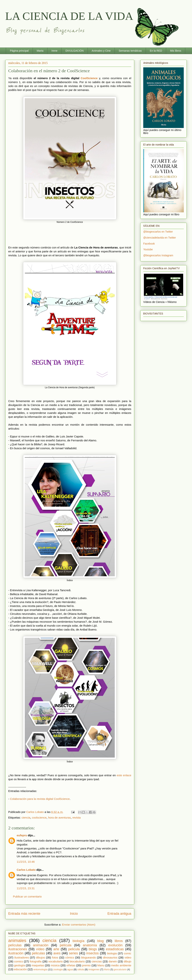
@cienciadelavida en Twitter (160, 238)
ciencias (97, 961)
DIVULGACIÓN (74, 51)
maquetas (38, 965)
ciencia (26, 818)
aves (57, 953)
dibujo (127, 961)
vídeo (40, 949)
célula (81, 969)
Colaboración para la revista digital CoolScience (40, 799)
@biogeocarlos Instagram (158, 255)
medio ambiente (121, 965)
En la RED (156, 51)
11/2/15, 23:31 (26, 888)
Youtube (148, 249)
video (128, 957)
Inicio (74, 914)
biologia (112, 953)
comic (128, 953)
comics (19, 961)
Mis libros (176, 51)
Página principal (19, 51)
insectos (92, 953)
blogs (93, 949)
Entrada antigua (119, 914)
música (55, 965)
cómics (70, 957)
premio (86, 965)
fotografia (36, 961)
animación (41, 945)
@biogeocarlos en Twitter (158, 232)
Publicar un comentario (27, 896)
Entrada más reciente (24, 914)
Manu (101, 965)
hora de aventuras (60, 818)
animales (17, 940)
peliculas (38, 953)
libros (119, 941)
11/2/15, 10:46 (26, 862)
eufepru (22, 835)
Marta (40, 51)
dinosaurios (110, 957)
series (73, 953)
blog (100, 941)
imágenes (94, 969)
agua (70, 969)
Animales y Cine (101, 51)
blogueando (88, 957)
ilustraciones (18, 949)
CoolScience (89, 78)
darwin (113, 961)
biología (78, 941)
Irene (54, 51)
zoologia (58, 969)
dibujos (40, 957)
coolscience (39, 818)
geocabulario (120, 970)
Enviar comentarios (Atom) (79, 925)
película (66, 945)
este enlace (124, 775)
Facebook (149, 244)
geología (19, 965)
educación (20, 969)
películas (15, 945)
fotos (55, 957)
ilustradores (22, 957)
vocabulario (56, 961)
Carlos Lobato (26, 870)
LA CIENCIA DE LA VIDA (69, 16)
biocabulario (77, 961)
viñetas (71, 965)
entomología (40, 969)
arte (56, 949)
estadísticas (115, 949)
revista (76, 818)
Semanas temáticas (130, 51)
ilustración (16, 953)
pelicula (74, 949)
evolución (115, 945)
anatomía (90, 945)
